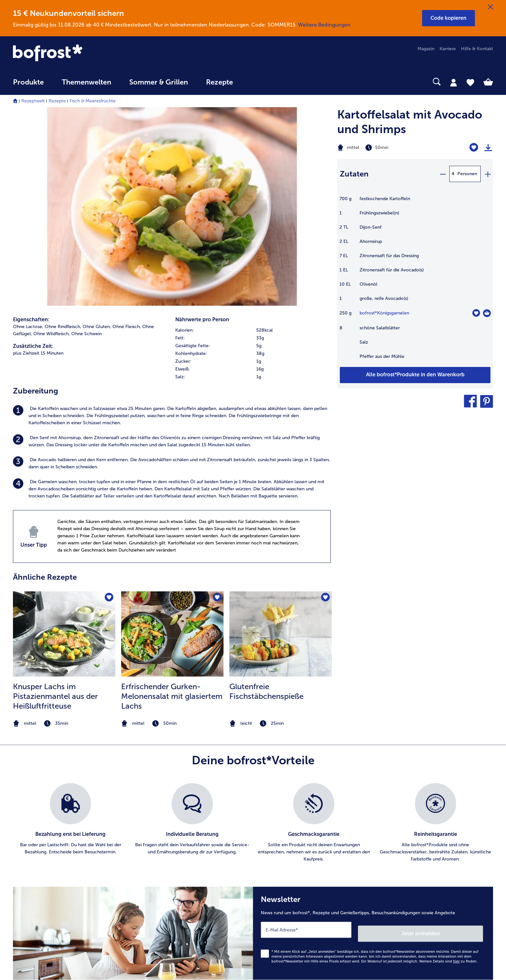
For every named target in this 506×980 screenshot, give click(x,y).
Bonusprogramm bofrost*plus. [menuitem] (171, 881)
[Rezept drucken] (488, 148)
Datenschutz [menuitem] (279, 850)
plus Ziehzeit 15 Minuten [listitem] (38, 161)
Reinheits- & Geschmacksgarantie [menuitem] (428, 850)
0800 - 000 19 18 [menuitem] (36, 860)
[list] (253, 631)
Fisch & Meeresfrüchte (93, 101)
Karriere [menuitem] (448, 49)
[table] (415, 281)
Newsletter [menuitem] (151, 860)
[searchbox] (255, 82)
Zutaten (354, 174)
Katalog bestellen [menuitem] (158, 829)
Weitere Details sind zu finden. (448, 766)
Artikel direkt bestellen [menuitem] (163, 808)
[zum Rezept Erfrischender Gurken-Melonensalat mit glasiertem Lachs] (172, 442)
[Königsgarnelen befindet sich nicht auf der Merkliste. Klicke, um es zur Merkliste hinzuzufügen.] (476, 313)
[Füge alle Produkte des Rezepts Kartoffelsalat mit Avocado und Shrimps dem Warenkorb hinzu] (415, 375)
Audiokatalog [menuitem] (153, 839)
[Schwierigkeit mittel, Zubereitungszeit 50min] (388, 148)
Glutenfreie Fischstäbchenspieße (266, 499)
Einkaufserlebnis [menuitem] (409, 829)
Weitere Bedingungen (324, 25)
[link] (85, 53)
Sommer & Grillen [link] (159, 82)
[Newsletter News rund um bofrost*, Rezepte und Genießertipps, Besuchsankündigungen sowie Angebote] (373, 740)
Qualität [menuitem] (401, 808)
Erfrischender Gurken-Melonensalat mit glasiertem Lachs (172, 504)
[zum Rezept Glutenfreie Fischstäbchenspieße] (281, 442)
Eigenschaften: (31, 128)
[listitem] (172, 224)
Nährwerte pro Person (202, 128)
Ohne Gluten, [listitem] (97, 135)
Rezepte (57, 101)
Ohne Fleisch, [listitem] (127, 135)
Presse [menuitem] (273, 819)
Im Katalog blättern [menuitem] (160, 819)
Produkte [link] (28, 82)
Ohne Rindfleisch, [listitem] (63, 135)
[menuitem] (28, 85)
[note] (64, 532)
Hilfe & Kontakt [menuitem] (477, 49)
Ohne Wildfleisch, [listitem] (52, 142)
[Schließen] (490, 7)
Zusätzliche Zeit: (33, 154)
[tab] (454, 82)
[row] (253, 139)
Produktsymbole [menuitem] (410, 860)
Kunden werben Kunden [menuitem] (165, 870)
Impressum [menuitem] (278, 839)
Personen (467, 174)
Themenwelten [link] (86, 82)
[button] (448, 18)
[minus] (443, 174)
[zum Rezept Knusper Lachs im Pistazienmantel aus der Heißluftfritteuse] (64, 442)
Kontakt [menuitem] (21, 819)
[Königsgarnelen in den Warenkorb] (487, 313)
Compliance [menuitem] (279, 881)
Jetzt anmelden (455, 738)
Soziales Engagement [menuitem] (288, 870)
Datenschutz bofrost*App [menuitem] (293, 860)
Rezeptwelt (33, 101)
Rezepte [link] (219, 82)
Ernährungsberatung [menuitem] (414, 819)
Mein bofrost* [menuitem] (32, 829)
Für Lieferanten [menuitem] (282, 891)
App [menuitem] (144, 850)
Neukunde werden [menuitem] (412, 839)
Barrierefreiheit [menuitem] (282, 901)
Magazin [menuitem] (426, 49)
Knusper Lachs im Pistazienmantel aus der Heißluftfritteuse (55, 504)
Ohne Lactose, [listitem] (28, 135)
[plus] (488, 174)
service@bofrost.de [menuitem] (38, 849)
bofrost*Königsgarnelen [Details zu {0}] (384, 313)
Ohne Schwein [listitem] (86, 142)
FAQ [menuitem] (17, 808)
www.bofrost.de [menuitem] (34, 839)
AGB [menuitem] (271, 829)
